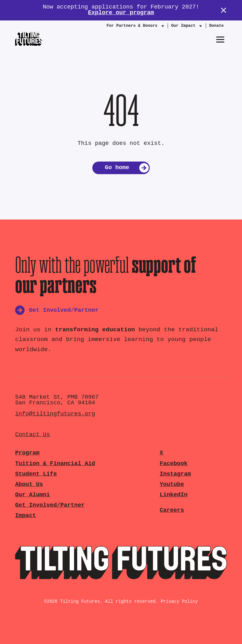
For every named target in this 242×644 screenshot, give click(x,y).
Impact (26, 516)
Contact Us (32, 435)
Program (27, 453)
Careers (172, 510)
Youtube (172, 484)
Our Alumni (32, 495)
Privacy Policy (179, 601)
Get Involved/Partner (50, 505)
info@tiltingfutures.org (55, 414)
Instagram (175, 474)
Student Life (36, 474)
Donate (216, 26)
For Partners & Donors (135, 27)
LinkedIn (174, 495)
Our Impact (187, 27)
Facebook (174, 464)
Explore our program (121, 13)
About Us (29, 484)
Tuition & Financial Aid (55, 464)
